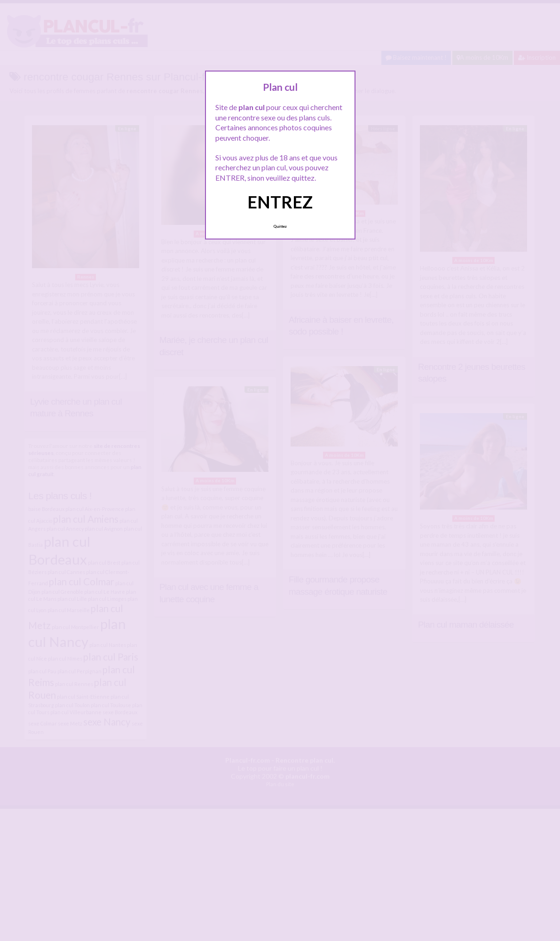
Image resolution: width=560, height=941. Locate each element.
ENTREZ (280, 202)
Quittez (280, 226)
